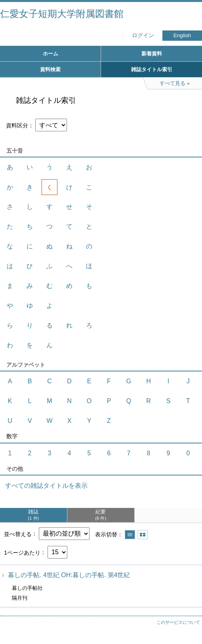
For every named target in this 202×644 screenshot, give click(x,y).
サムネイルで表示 (143, 535)
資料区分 (17, 125)
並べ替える (18, 534)
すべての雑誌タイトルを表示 (46, 486)
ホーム (50, 54)
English (182, 35)
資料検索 (50, 69)
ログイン (143, 35)
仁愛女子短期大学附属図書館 (62, 14)
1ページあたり (22, 552)
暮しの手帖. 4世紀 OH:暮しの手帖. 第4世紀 (69, 575)
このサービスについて (178, 622)
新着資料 (152, 54)
